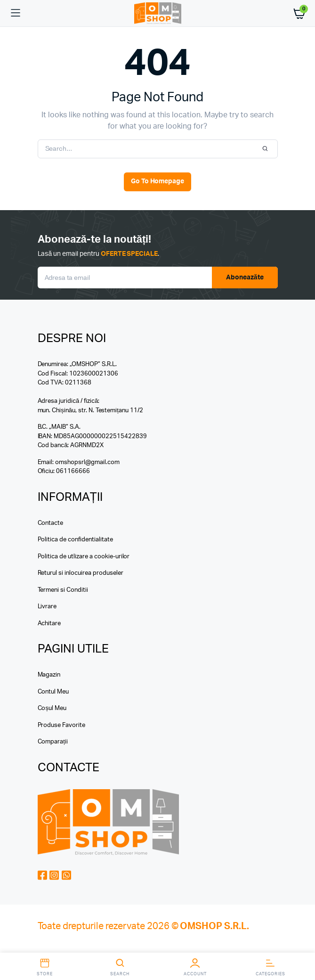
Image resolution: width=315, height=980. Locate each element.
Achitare (49, 624)
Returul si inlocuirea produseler (81, 573)
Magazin (49, 675)
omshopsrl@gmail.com (87, 462)
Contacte (51, 523)
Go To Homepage (158, 181)
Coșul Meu (52, 708)
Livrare (47, 607)
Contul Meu (53, 692)
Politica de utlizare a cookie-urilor (84, 557)
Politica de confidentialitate (75, 540)
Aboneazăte (245, 278)
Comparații (53, 742)
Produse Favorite (62, 725)
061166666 (73, 471)
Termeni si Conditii (63, 590)
